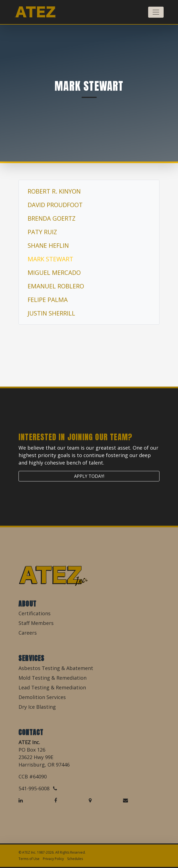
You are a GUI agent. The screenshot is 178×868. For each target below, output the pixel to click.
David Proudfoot (55, 205)
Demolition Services (42, 697)
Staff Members (36, 623)
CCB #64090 (33, 776)
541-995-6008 (38, 788)
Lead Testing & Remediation (52, 687)
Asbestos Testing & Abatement (56, 668)
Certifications (35, 613)
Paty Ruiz (42, 232)
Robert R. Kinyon (54, 191)
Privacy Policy (53, 859)
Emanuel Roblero (56, 286)
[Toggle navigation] (156, 12)
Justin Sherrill (51, 313)
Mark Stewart (50, 259)
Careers (28, 633)
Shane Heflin (48, 245)
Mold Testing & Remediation (53, 678)
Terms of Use (29, 859)
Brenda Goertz (52, 218)
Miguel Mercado (54, 272)
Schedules (75, 859)
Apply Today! (89, 476)
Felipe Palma (48, 299)
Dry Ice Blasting (37, 707)
